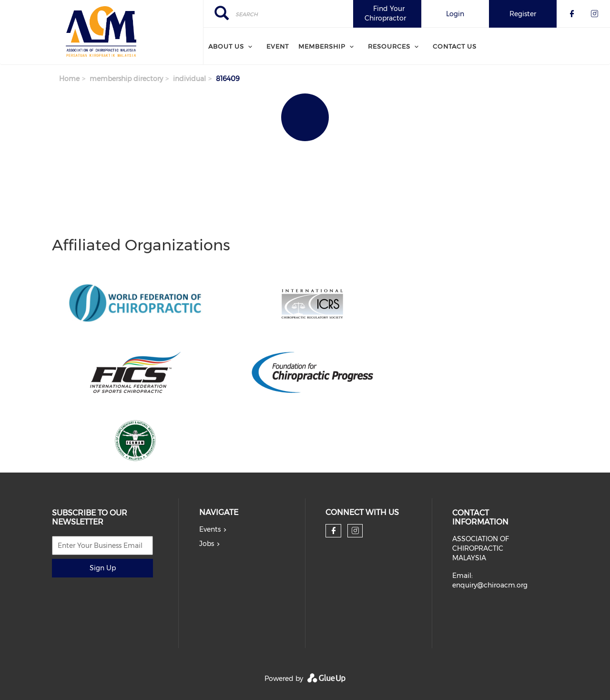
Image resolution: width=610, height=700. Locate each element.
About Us (226, 46)
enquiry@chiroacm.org (490, 585)
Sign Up (103, 568)
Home (69, 79)
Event (278, 46)
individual (189, 79)
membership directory (126, 79)
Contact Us (455, 46)
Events (210, 529)
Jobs (207, 544)
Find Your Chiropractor (385, 13)
